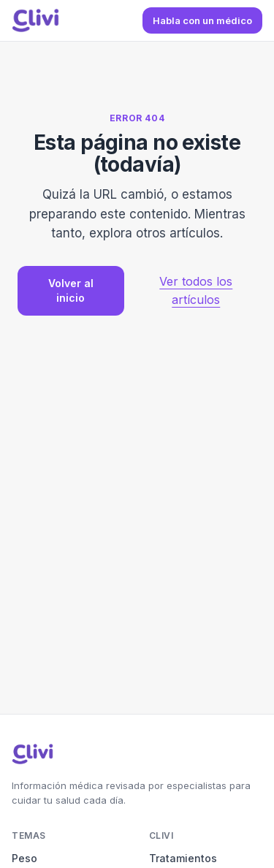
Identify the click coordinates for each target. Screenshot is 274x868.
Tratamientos (183, 858)
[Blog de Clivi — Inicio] (35, 20)
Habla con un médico (202, 20)
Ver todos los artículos (196, 290)
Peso (24, 858)
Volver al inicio (71, 290)
